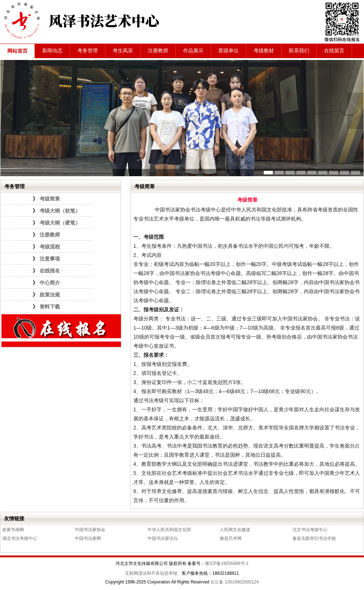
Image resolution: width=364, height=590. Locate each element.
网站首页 (17, 51)
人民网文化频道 (235, 530)
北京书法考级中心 (310, 530)
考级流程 (50, 247)
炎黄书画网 (13, 530)
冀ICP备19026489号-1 (227, 563)
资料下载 (50, 307)
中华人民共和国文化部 (169, 530)
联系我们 (299, 51)
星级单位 (228, 51)
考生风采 (123, 51)
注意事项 (50, 259)
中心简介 (50, 283)
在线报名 (50, 271)
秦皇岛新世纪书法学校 (314, 538)
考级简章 (50, 199)
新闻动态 (52, 51)
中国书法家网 (88, 538)
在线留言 (334, 51)
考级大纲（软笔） (60, 211)
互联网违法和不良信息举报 (151, 573)
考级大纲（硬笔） (60, 223)
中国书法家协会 (90, 530)
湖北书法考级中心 (20, 538)
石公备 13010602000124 (234, 582)
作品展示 (193, 51)
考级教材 (264, 51)
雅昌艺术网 (231, 538)
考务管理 (88, 51)
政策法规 (50, 295)
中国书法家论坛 (163, 538)
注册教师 (158, 51)
